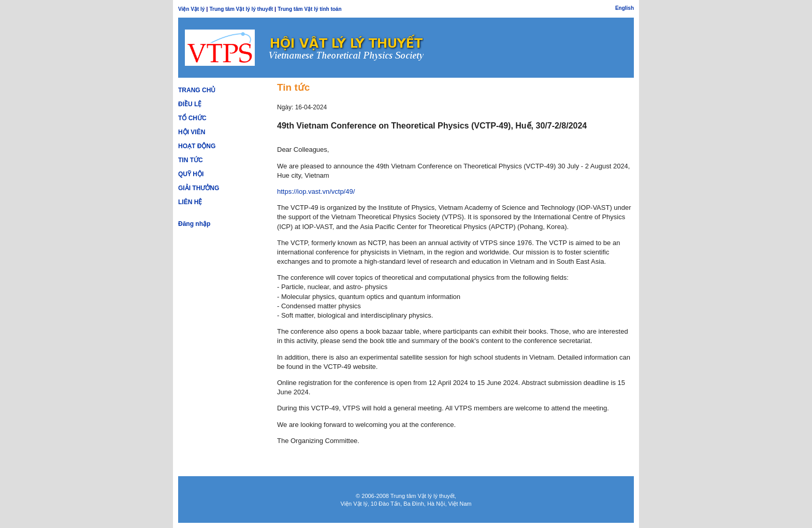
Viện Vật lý (191, 9)
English (625, 8)
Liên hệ (190, 202)
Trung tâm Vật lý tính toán (309, 9)
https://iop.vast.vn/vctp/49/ (316, 191)
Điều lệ (190, 104)
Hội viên (192, 132)
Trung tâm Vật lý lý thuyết (241, 9)
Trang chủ (197, 90)
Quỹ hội (191, 174)
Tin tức (191, 160)
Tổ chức (192, 118)
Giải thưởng (199, 188)
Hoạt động (197, 146)
